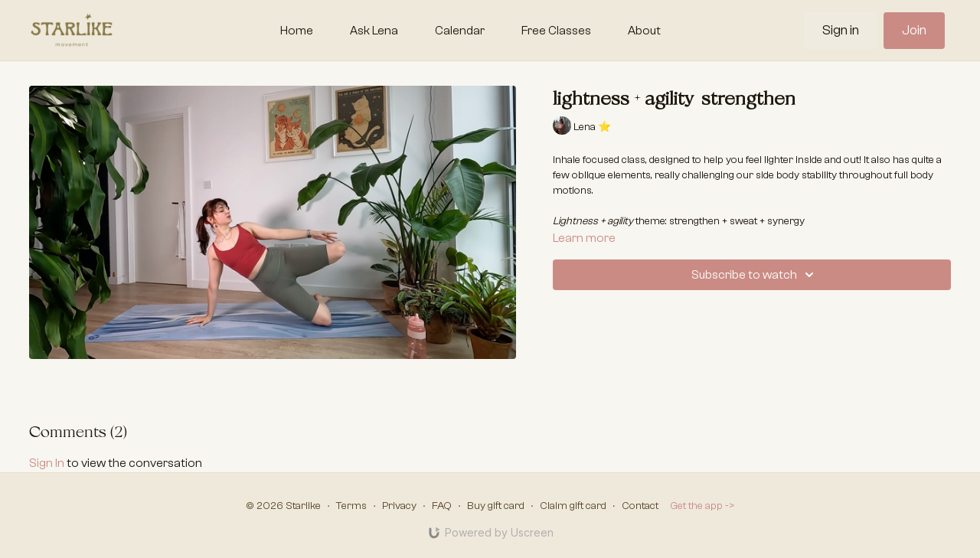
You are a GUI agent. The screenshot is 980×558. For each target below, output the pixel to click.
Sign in (841, 30)
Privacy (399, 506)
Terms (351, 506)
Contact (640, 506)
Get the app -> (702, 506)
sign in (47, 463)
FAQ (442, 506)
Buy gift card (496, 506)
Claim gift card (573, 506)
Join (914, 30)
